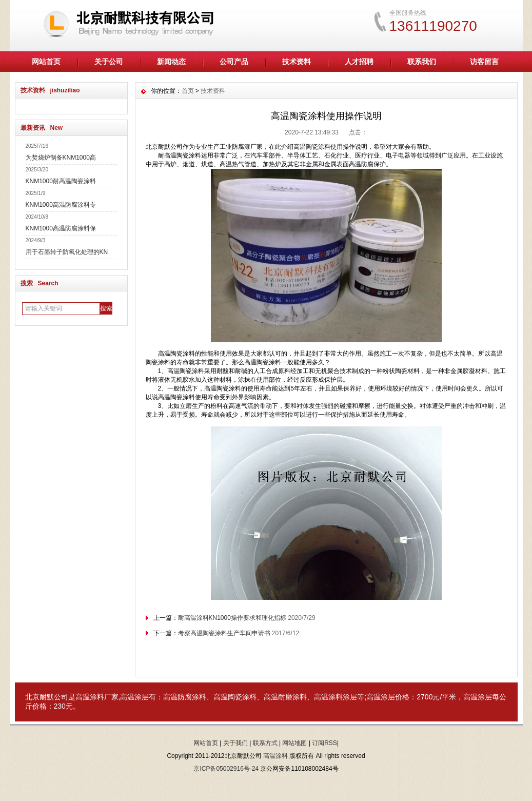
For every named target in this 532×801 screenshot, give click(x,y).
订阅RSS (324, 743)
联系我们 (422, 62)
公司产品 (234, 62)
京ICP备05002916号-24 (226, 769)
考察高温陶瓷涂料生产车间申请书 (224, 633)
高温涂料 (90, 697)
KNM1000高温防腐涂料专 (61, 205)
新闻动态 (171, 62)
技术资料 (297, 62)
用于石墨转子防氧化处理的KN (67, 252)
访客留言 (484, 62)
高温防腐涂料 (185, 697)
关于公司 (109, 62)
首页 (188, 91)
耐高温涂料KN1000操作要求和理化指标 (232, 618)
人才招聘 (359, 62)
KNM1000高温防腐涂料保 (61, 228)
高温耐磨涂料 (285, 697)
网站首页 (46, 62)
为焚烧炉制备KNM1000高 (61, 158)
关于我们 (235, 743)
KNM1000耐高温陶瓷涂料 (61, 181)
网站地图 (294, 743)
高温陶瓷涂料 (235, 697)
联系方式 (265, 743)
